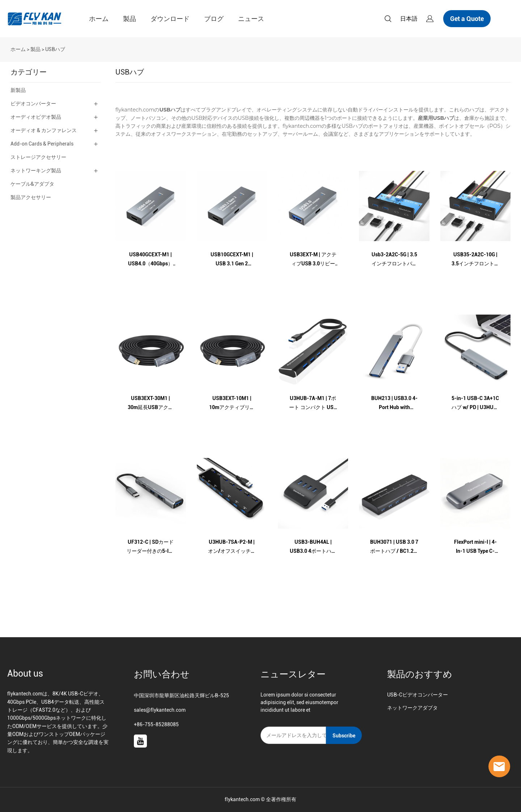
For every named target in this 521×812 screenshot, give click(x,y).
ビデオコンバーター (33, 104)
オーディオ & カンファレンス (44, 130)
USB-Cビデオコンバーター (418, 695)
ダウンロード (170, 19)
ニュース (251, 19)
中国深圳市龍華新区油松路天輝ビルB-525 (181, 695)
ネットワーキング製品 (36, 171)
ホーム (99, 19)
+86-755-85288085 (156, 724)
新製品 (18, 90)
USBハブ (55, 49)
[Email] (293, 735)
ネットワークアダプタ (412, 708)
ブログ (214, 19)
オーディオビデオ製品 (36, 117)
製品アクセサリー (31, 197)
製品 (130, 19)
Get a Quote (467, 19)
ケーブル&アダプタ (32, 184)
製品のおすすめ (420, 674)
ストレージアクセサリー (38, 157)
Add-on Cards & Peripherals (42, 144)
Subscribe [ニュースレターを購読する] (344, 736)
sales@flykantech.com (160, 710)
